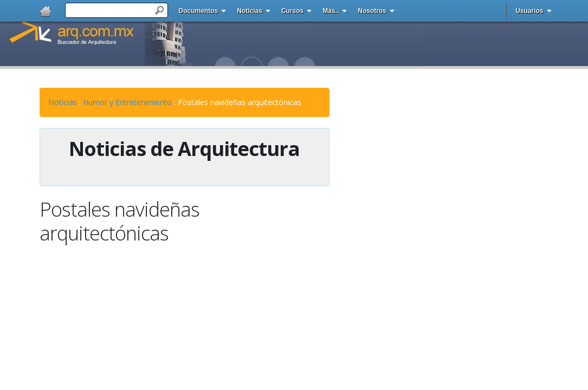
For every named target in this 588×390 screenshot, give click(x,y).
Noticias (250, 11)
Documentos (199, 11)
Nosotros (372, 11)
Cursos (292, 11)
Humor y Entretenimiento (127, 102)
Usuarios (529, 11)
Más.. (331, 11)
